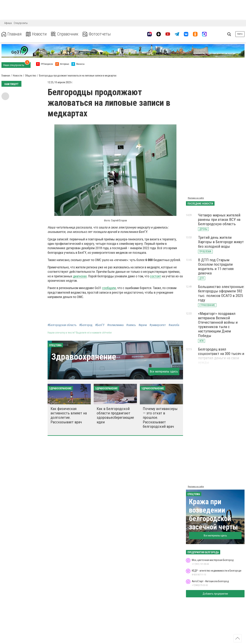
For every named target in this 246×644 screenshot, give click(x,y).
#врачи (143, 325)
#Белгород (86, 325)
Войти (240, 34)
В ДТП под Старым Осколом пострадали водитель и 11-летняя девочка (216, 267)
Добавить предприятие (215, 594)
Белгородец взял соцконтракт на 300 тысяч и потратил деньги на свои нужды (221, 356)
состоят (155, 276)
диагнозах (80, 276)
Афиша (8, 23)
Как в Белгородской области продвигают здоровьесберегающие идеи (115, 415)
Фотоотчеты (97, 34)
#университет (158, 325)
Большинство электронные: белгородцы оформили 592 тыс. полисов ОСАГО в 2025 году (221, 293)
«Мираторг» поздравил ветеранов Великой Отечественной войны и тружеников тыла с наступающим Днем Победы (218, 325)
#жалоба (174, 325)
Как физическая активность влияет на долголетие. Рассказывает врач (69, 415)
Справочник (65, 34)
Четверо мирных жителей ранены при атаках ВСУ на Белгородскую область (219, 220)
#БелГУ (100, 325)
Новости (36, 34)
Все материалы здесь (164, 371)
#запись (131, 325)
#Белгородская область (62, 325)
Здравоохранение (84, 357)
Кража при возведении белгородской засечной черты (213, 514)
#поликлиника (115, 325)
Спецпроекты (21, 23)
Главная (12, 34)
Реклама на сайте (196, 198)
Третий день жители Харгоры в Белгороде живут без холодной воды (221, 242)
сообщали (109, 288)
